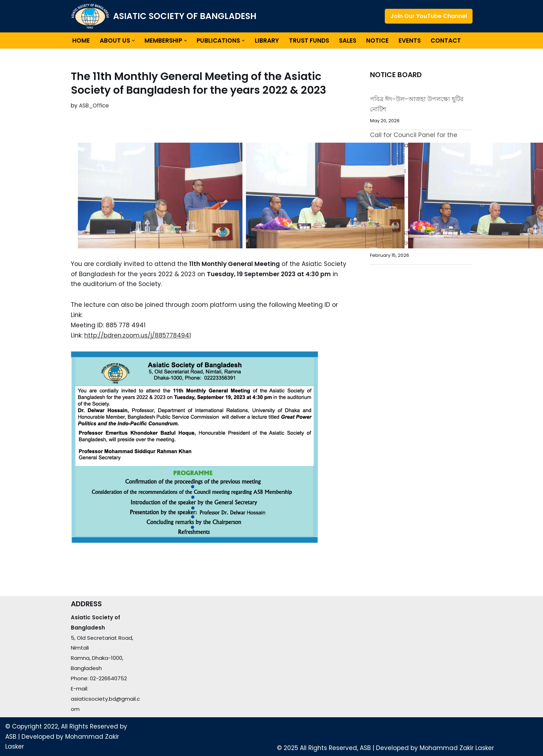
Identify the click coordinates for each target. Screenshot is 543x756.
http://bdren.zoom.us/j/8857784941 (138, 335)
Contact (446, 41)
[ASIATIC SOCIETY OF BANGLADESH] (164, 16)
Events (410, 41)
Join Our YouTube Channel (429, 16)
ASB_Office (94, 106)
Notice (377, 41)
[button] (133, 41)
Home (81, 41)
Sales (348, 41)
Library (267, 41)
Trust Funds (309, 41)
